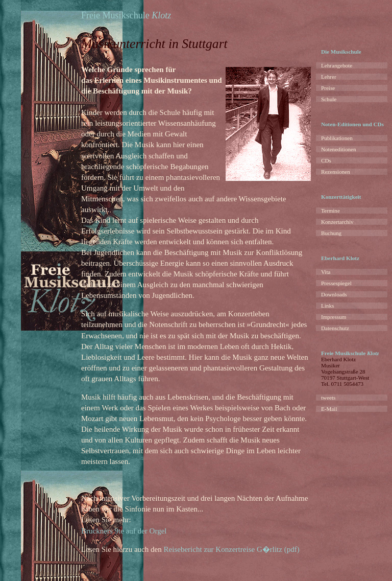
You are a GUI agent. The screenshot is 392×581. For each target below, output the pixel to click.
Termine (330, 211)
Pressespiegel (336, 283)
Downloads (334, 294)
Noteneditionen (339, 149)
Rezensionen (336, 172)
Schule (329, 99)
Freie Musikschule (126, 15)
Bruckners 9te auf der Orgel (124, 531)
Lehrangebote (337, 65)
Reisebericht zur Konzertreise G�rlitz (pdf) (232, 549)
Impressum (334, 317)
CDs (326, 160)
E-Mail (329, 409)
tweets (328, 398)
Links (327, 306)
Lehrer (329, 77)
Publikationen (337, 138)
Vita (326, 272)
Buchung (331, 233)
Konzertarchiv (337, 222)
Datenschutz (335, 328)
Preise (328, 88)
